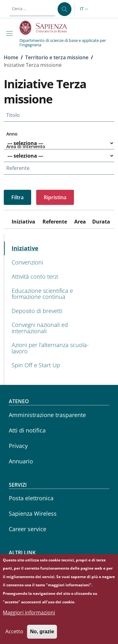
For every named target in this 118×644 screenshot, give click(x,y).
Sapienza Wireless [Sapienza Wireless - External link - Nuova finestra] (33, 513)
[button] (85, 9)
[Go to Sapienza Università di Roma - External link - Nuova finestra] (47, 28)
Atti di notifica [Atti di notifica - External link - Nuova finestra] (27, 430)
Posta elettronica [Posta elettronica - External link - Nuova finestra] (31, 498)
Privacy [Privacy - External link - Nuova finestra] (18, 446)
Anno (12, 134)
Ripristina (55, 197)
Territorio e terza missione (57, 57)
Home (11, 57)
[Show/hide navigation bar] (11, 33)
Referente (18, 168)
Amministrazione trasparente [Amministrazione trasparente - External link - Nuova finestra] (47, 415)
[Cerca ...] (65, 9)
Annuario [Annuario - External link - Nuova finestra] (21, 461)
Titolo (13, 115)
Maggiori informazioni (29, 618)
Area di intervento (26, 146)
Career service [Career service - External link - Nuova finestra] (28, 529)
